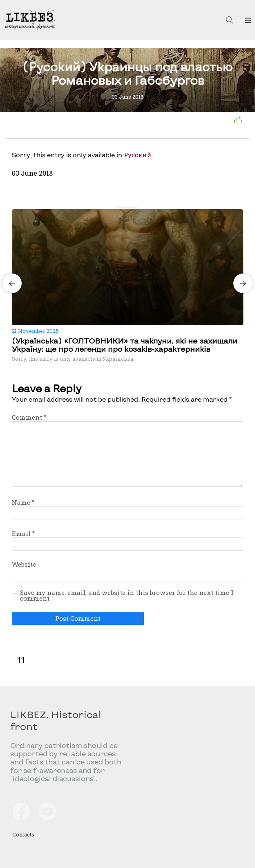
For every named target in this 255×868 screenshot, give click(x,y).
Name (23, 502)
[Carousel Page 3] (130, 208)
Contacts (23, 834)
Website (24, 564)
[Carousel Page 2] (125, 208)
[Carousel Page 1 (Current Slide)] (120, 208)
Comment (29, 417)
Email (23, 533)
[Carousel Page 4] (135, 208)
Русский (138, 155)
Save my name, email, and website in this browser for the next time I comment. (127, 596)
